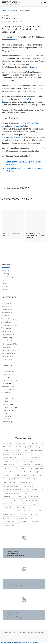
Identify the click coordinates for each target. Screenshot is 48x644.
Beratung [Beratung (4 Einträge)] (24, 444)
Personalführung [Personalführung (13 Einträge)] (11, 486)
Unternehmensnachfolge (9, 344)
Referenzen (6, 404)
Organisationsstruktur (9, 341)
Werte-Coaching (7, 306)
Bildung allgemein (9, 375)
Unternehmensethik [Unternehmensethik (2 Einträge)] (11, 511)
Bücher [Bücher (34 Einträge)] (7, 447)
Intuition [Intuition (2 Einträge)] (7, 461)
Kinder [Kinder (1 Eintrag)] (33, 461)
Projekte (4, 283)
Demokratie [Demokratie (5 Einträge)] (8, 451)
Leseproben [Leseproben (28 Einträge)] (9, 468)
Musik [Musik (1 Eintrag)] (6, 479)
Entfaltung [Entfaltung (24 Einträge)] (9, 454)
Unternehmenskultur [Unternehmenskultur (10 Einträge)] (33, 511)
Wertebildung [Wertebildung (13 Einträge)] (25, 518)
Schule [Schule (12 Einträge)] (34, 497)
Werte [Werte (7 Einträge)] (34, 515)
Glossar (5, 384)
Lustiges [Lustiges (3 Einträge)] (7, 472)
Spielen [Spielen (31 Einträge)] (21, 504)
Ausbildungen (7, 372)
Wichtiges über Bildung (14, 617)
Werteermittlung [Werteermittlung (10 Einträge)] (11, 522)
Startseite (5, 10)
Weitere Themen (7, 360)
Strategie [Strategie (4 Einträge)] (34, 504)
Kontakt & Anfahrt (12, 582)
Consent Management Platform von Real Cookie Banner (19, 643)
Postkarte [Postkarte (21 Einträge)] (8, 497)
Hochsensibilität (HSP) (9, 353)
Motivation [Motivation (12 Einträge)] (35, 475)
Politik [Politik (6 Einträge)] (27, 493)
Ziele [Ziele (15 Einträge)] (35, 522)
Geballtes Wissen (12, 615)
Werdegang (5, 274)
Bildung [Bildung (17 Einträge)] (37, 444)
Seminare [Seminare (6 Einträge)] (8, 504)
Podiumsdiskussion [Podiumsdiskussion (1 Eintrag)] (11, 493)
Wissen (4, 419)
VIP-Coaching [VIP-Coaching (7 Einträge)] (9, 515)
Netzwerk (5, 395)
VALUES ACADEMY (31, 123)
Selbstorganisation (8, 328)
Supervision (6, 410)
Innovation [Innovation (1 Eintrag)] (36, 458)
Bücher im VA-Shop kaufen (15, 586)
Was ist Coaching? (7, 277)
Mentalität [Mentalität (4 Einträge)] (21, 472)
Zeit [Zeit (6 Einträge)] (25, 522)
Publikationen (7, 401)
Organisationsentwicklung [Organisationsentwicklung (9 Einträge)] (24, 479)
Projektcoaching (7, 338)
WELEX (6, 235)
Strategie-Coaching (8, 319)
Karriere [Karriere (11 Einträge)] (20, 461)
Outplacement (6, 347)
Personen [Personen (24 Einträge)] (28, 486)
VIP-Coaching (6, 316)
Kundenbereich (8, 389)
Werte (15, 40)
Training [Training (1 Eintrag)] (7, 508)
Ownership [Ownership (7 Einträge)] (25, 483)
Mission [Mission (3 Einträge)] (7, 475)
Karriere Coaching (7, 309)
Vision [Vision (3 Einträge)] (23, 515)
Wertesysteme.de (16, 126)
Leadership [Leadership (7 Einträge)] (26, 465)
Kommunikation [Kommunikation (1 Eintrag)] (10, 465)
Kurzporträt (5, 271)
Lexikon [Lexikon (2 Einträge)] (23, 468)
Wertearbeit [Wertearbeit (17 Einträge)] (9, 518)
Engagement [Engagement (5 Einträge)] (37, 451)
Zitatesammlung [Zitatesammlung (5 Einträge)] (10, 525)
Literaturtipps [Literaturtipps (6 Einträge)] (37, 468)
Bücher (4, 280)
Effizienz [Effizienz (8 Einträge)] (22, 451)
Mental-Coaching (7, 313)
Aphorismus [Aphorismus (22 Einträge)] (9, 444)
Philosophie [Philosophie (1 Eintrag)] (36, 490)
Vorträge (4, 289)
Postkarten (6, 398)
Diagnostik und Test (8, 357)
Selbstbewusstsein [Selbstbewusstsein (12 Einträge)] (12, 500)
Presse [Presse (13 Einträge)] (22, 497)
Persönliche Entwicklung (9, 325)
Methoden (6, 392)
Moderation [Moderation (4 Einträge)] (21, 475)
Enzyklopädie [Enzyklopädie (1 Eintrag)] (24, 454)
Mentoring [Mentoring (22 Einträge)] (35, 472)
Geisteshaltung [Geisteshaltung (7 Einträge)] (10, 458)
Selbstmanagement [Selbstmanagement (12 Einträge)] (33, 500)
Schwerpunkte (14, 10)
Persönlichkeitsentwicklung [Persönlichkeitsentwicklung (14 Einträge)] (15, 490)
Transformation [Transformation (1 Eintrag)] (22, 508)
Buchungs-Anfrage (12, 584)
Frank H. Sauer (8, 381)
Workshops (6, 422)
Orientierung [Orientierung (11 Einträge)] (9, 483)
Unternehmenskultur (13, 137)
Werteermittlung (7, 331)
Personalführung (7, 322)
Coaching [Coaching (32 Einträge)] (21, 447)
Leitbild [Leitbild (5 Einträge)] (39, 465)
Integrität (32, 67)
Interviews (5, 286)
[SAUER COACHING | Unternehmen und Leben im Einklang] (11, 3)
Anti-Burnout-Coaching (9, 350)
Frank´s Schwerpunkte (13, 613)
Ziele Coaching (6, 303)
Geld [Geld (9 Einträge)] (24, 458)
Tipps (4, 413)
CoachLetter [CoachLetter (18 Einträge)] (36, 447)
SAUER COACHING (19, 632)
